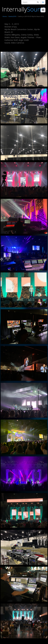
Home (5, 16)
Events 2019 (12, 16)
